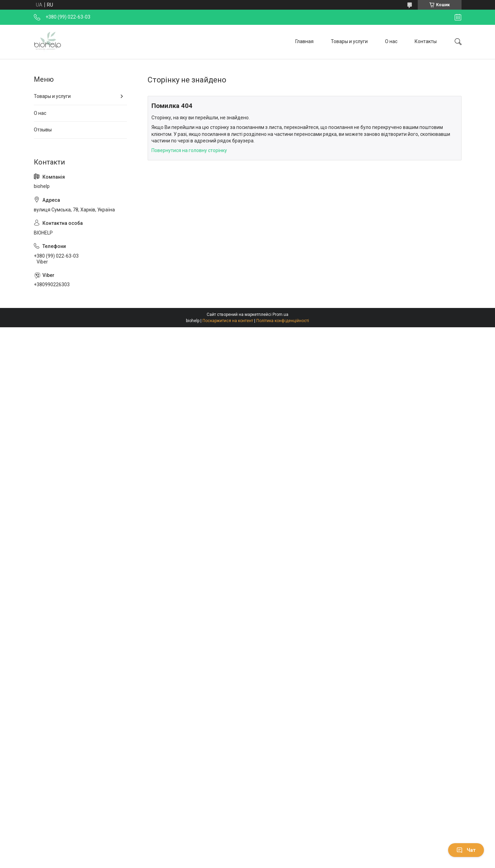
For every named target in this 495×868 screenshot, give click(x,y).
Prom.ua (280, 315)
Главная (304, 41)
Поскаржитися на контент (228, 321)
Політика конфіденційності (283, 321)
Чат (466, 850)
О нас (391, 41)
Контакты (426, 41)
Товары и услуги (349, 41)
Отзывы (43, 130)
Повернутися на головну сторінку (189, 150)
